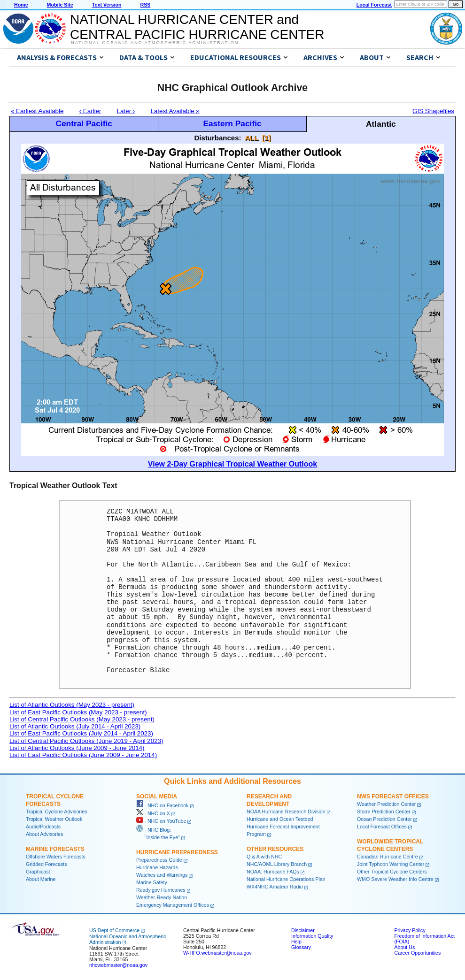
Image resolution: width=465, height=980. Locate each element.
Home (21, 5)
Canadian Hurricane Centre (387, 857)
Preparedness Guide (159, 860)
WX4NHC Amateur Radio (275, 887)
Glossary (301, 947)
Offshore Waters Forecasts (56, 857)
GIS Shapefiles (433, 111)
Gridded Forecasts (46, 864)
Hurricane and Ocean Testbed (280, 819)
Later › (126, 111)
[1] (266, 138)
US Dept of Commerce (114, 930)
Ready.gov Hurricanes (161, 890)
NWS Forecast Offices (393, 796)
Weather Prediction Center (386, 804)
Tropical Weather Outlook (54, 819)
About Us (404, 947)
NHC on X (153, 813)
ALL (252, 138)
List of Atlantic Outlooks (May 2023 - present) (72, 705)
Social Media (157, 796)
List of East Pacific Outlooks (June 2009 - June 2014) (83, 755)
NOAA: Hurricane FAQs (273, 872)
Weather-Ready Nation (162, 897)
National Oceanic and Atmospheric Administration (155, 43)
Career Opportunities (417, 953)
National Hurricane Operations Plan (286, 879)
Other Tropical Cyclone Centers (392, 872)
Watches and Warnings (162, 875)
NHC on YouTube (161, 821)
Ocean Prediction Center (384, 819)
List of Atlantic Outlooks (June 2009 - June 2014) (77, 748)
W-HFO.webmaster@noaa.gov (217, 953)
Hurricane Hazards (157, 867)
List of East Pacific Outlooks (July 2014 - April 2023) (81, 733)
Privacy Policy (410, 930)
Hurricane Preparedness (177, 852)
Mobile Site (60, 5)
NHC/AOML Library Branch (277, 864)
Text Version (107, 5)
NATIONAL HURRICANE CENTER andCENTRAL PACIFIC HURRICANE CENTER (197, 27)
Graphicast (38, 872)
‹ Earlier (90, 111)
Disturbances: (218, 138)
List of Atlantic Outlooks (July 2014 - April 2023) (75, 726)
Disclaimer (303, 930)
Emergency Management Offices (173, 905)
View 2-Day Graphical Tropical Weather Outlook (232, 464)
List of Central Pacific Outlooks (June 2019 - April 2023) (86, 741)
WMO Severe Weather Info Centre (395, 879)
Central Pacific (84, 123)
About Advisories (44, 834)
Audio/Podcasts (43, 827)
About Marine (41, 879)
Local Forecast (374, 5)
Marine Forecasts (55, 849)
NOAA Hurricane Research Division (286, 812)
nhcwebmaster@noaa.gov (118, 965)
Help (296, 942)
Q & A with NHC (264, 857)
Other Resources (275, 849)
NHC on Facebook (163, 805)
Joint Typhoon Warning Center (391, 864)
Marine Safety (152, 882)
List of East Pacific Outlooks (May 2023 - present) (78, 712)
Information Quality (312, 936)
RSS (145, 5)
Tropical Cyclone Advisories (57, 812)
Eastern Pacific (232, 123)
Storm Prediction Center (384, 812)
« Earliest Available (37, 111)
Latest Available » (175, 111)
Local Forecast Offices (382, 827)
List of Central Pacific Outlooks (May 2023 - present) (82, 719)
